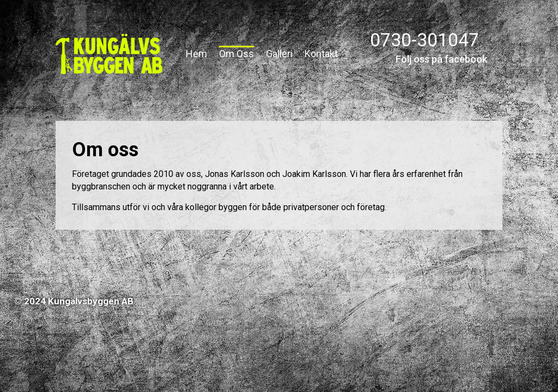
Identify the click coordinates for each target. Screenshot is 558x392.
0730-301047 (424, 40)
